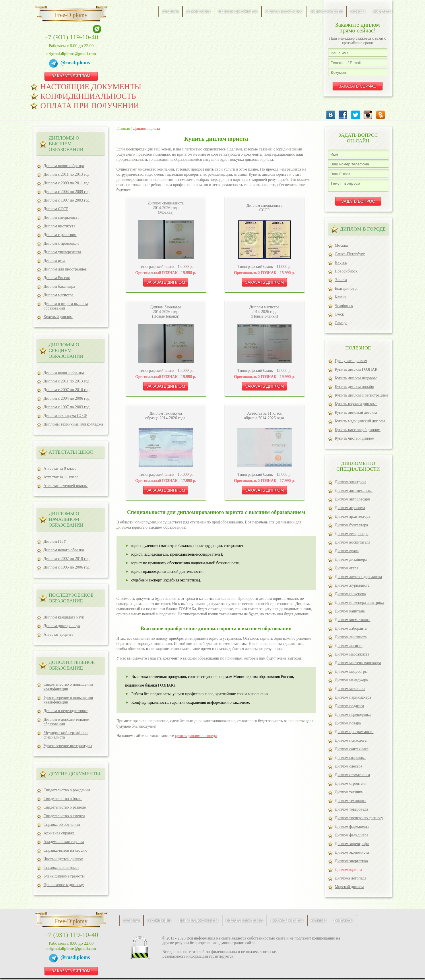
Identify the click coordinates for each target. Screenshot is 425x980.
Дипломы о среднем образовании (66, 350)
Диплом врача (347, 553)
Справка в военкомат (61, 868)
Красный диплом (58, 317)
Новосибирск (346, 273)
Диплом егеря (347, 570)
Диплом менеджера (351, 682)
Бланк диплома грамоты (64, 876)
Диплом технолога (351, 802)
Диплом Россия (57, 278)
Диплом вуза (55, 261)
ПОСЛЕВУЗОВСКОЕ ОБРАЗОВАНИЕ (71, 598)
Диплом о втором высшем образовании (66, 306)
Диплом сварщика (350, 759)
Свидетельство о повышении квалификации (68, 687)
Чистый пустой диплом (64, 859)
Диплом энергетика (352, 863)
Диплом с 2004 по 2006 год (67, 398)
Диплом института (60, 226)
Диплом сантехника (352, 751)
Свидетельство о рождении (67, 790)
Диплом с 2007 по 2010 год (67, 390)
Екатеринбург (347, 290)
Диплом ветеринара (352, 535)
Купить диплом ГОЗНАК (356, 371)
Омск (339, 316)
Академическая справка (64, 842)
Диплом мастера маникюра (358, 665)
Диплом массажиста (352, 656)
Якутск (341, 264)
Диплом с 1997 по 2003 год (67, 200)
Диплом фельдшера (352, 837)
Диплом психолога (351, 742)
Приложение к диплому (64, 885)
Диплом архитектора (353, 518)
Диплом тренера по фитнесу (359, 820)
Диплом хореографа (352, 845)
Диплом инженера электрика (359, 604)
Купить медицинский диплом (360, 423)
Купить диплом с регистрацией (361, 397)
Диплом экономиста (352, 854)
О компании (198, 11)
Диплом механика (350, 690)
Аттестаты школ (71, 452)
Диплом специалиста (62, 218)
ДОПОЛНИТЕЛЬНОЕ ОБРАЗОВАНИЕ (72, 665)
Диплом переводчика (353, 716)
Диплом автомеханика (354, 492)
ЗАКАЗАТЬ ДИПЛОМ (71, 76)
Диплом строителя (351, 785)
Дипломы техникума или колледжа (73, 424)
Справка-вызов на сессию (66, 850)
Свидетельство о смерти (64, 816)
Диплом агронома (350, 510)
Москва (341, 247)
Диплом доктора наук (62, 626)
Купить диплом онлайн (355, 388)
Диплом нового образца (64, 166)
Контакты (383, 11)
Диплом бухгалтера (352, 527)
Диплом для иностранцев (65, 269)
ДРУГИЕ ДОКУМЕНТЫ (74, 774)
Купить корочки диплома (356, 406)
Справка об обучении (62, 825)
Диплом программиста (354, 733)
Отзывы (358, 11)
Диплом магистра (59, 295)
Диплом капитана (350, 613)
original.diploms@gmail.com (71, 54)
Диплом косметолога (353, 622)
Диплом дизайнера (351, 561)
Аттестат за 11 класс (61, 477)
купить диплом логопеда (196, 736)
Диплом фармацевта (352, 828)
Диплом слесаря (349, 768)
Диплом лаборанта (351, 630)
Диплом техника (349, 794)
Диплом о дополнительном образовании (67, 722)
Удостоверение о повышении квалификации (68, 700)
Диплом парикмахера (353, 699)
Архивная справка (59, 833)
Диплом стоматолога (353, 777)
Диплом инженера (350, 596)
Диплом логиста (349, 647)
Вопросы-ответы (326, 11)
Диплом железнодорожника (359, 578)
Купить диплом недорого (356, 380)
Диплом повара (348, 725)
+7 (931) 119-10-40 (71, 37)
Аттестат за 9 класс (60, 468)
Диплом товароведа (352, 811)
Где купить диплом (351, 363)
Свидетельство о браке (63, 799)
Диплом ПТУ (55, 541)
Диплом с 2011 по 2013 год (67, 174)
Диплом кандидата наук (64, 617)
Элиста (341, 282)
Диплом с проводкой (61, 243)
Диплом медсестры (351, 673)
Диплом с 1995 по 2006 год (67, 567)
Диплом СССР (56, 209)
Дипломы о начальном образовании (66, 519)
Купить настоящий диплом (358, 431)
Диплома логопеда (351, 880)
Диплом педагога (350, 708)
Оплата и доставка (284, 11)
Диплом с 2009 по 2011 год (67, 183)
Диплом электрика (351, 484)
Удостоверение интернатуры (68, 746)
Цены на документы (238, 11)
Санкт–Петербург (350, 256)
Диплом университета (62, 252)
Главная (170, 11)
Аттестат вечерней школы (66, 486)
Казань (341, 299)
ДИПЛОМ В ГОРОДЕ (363, 231)
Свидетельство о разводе (65, 807)
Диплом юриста (348, 871)
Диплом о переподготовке (66, 711)
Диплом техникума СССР (65, 416)
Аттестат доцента (59, 634)
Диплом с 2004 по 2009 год (67, 192)
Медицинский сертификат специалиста (66, 735)
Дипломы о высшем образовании (66, 144)
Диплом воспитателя (353, 544)
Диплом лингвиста (351, 639)
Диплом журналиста (352, 587)
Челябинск (344, 307)
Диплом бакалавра (59, 286)
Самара (341, 325)
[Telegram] (55, 64)
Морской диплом (349, 889)
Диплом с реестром (60, 235)
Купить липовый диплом (356, 414)
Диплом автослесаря (352, 501)
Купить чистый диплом (355, 440)
